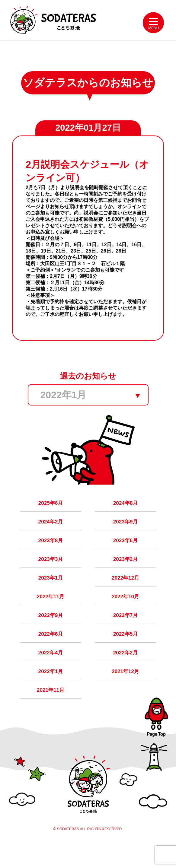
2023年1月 (51, 591)
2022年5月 (125, 650)
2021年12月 (126, 690)
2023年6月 (125, 551)
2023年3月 (51, 571)
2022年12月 (126, 591)
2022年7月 (125, 631)
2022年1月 (51, 690)
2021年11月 (51, 710)
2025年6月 (51, 511)
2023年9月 (125, 531)
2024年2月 (51, 531)
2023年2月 (125, 571)
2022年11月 (51, 611)
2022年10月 (126, 611)
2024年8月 (125, 511)
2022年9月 (51, 631)
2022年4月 (51, 670)
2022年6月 (51, 650)
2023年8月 (51, 551)
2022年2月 (125, 670)
